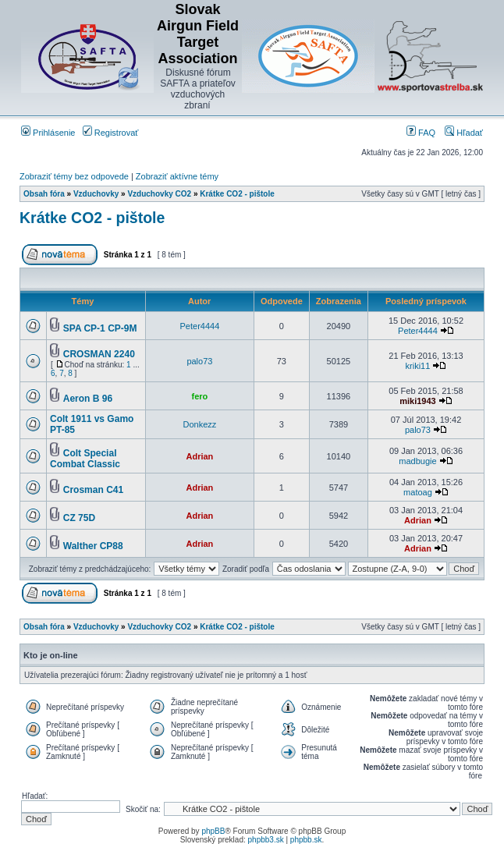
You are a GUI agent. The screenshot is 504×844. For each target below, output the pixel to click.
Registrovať (111, 133)
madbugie (417, 461)
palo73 (199, 361)
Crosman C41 (93, 490)
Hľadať (464, 133)
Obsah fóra (44, 194)
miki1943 (417, 401)
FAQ (421, 133)
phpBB (213, 831)
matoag (418, 492)
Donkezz (200, 424)
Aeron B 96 (88, 399)
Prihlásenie (48, 133)
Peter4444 (200, 326)
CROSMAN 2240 (99, 354)
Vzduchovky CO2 (159, 194)
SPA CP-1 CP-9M (100, 328)
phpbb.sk (306, 840)
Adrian (199, 456)
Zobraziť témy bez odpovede (74, 176)
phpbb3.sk (266, 840)
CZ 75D (79, 518)
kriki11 (418, 366)
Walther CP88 (93, 546)
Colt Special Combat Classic (85, 459)
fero (200, 396)
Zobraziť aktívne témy (177, 176)
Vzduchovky (96, 194)
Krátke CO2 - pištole (237, 194)
